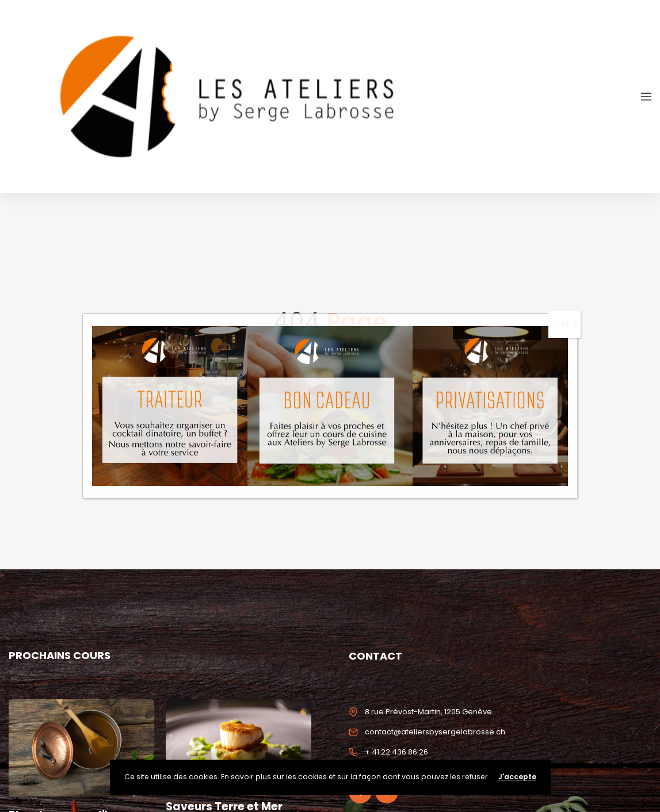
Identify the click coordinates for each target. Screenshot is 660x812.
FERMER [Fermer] (564, 324)
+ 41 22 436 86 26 (396, 752)
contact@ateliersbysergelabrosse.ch (435, 732)
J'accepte (517, 777)
